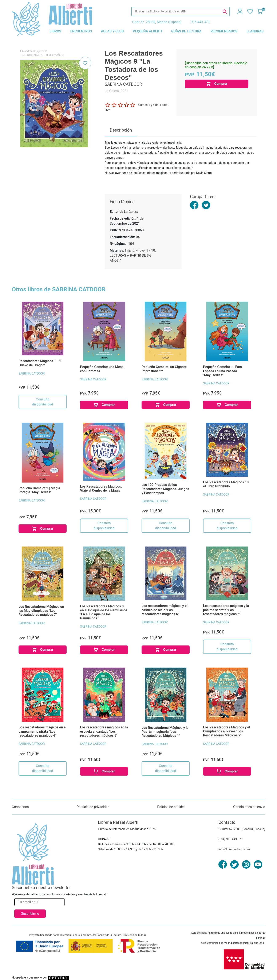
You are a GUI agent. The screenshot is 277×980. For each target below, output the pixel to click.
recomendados (224, 31)
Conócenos (20, 807)
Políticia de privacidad (93, 807)
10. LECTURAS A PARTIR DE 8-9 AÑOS (42, 55)
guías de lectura (186, 31)
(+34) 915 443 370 (231, 839)
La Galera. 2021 (116, 91)
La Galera (131, 212)
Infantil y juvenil (37, 51)
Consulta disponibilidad (42, 402)
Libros (24, 51)
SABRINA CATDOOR (32, 373)
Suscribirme (30, 914)
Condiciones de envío (249, 807)
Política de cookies (171, 807)
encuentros (81, 31)
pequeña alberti (148, 31)
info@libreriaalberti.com (234, 849)
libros (56, 31)
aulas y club (112, 31)
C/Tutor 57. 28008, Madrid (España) (242, 829)
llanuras (255, 31)
